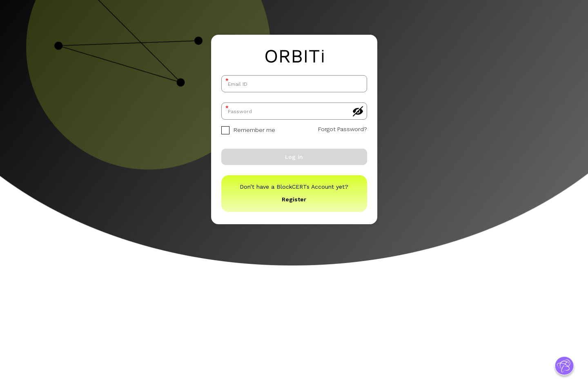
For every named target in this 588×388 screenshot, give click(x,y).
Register (294, 199)
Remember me (248, 130)
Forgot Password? (343, 129)
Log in (294, 157)
